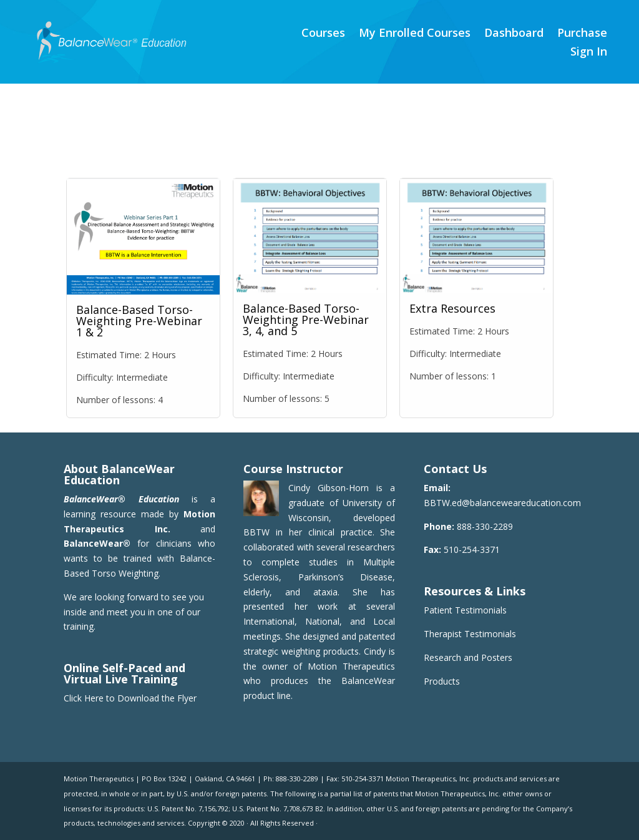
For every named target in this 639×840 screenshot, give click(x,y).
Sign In (589, 53)
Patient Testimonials (465, 610)
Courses (323, 34)
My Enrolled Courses (415, 34)
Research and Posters (468, 657)
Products (442, 681)
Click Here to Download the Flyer (130, 698)
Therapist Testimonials (470, 634)
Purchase (582, 34)
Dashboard (514, 34)
